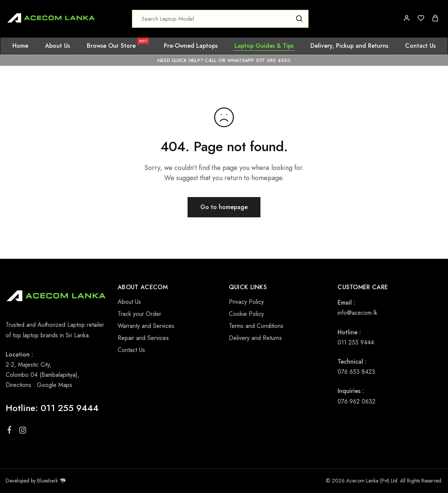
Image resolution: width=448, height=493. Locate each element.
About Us (58, 46)
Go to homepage (224, 207)
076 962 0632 (356, 401)
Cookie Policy (246, 314)
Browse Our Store (117, 46)
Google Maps (54, 385)
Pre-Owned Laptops (191, 46)
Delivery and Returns (255, 338)
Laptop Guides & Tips (264, 46)
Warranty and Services (146, 326)
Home (20, 46)
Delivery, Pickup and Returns (349, 46)
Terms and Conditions (256, 326)
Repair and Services (143, 338)
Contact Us (420, 46)
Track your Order (139, 314)
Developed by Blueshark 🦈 (36, 481)
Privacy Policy (246, 302)
